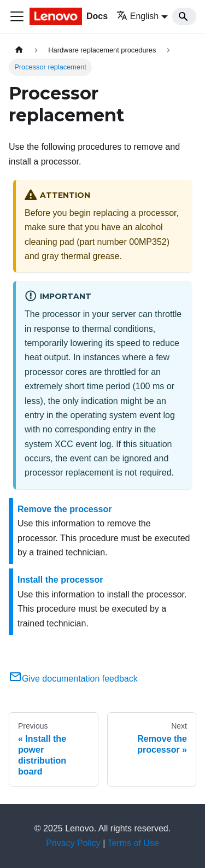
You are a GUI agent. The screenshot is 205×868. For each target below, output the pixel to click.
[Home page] (19, 50)
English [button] (137, 16)
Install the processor (60, 580)
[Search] (184, 16)
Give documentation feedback (73, 679)
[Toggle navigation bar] (17, 16)
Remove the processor (65, 509)
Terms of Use (133, 843)
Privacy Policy (73, 843)
